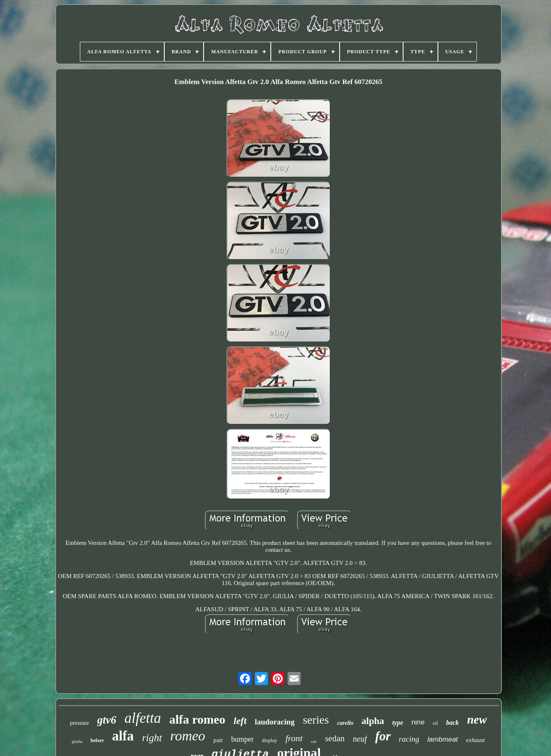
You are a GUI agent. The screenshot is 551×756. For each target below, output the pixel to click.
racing (409, 739)
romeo (188, 736)
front (294, 738)
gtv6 (107, 720)
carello (345, 723)
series (316, 720)
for (383, 736)
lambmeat (443, 739)
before (97, 740)
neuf (360, 739)
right (152, 738)
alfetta (143, 718)
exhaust (476, 740)
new (477, 720)
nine (418, 722)
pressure (80, 723)
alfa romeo (197, 719)
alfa (123, 736)
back (452, 723)
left (240, 721)
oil (435, 723)
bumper (242, 739)
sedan (335, 738)
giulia (77, 741)
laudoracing (275, 722)
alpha (373, 721)
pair (218, 740)
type (398, 723)
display (270, 740)
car (314, 741)
